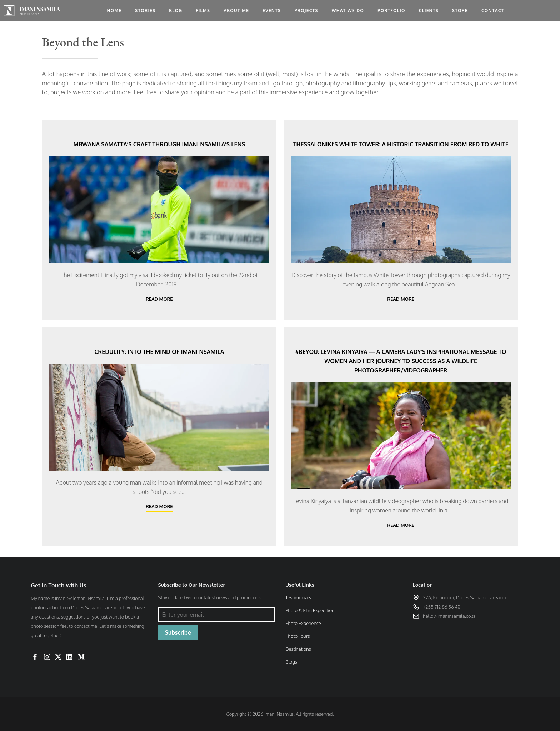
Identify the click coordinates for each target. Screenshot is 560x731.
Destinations (298, 649)
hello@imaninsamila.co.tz (449, 616)
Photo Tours (297, 636)
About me (236, 11)
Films (203, 11)
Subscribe (178, 632)
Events (272, 11)
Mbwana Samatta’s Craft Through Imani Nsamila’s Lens (159, 144)
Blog (176, 11)
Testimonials (298, 597)
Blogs (291, 662)
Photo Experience (303, 623)
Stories (145, 11)
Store (460, 11)
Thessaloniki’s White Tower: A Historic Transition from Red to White (401, 144)
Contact (493, 11)
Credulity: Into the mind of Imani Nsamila (159, 352)
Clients (429, 11)
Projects (306, 11)
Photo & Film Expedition (310, 610)
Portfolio (391, 11)
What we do (348, 11)
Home (114, 11)
